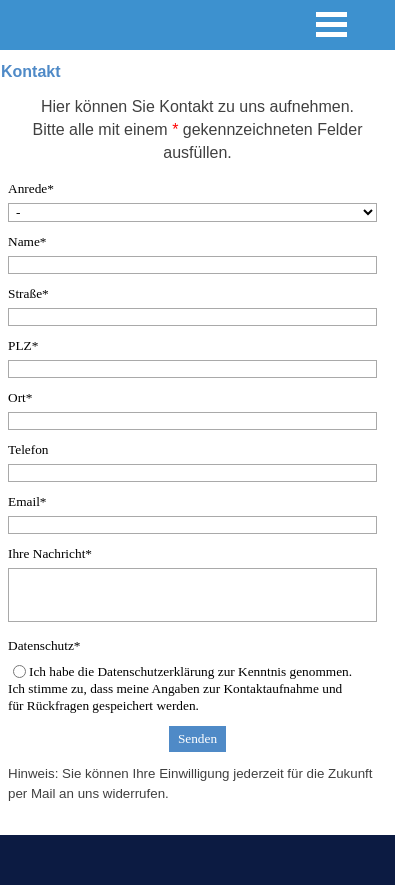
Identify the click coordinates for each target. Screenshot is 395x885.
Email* (27, 501)
